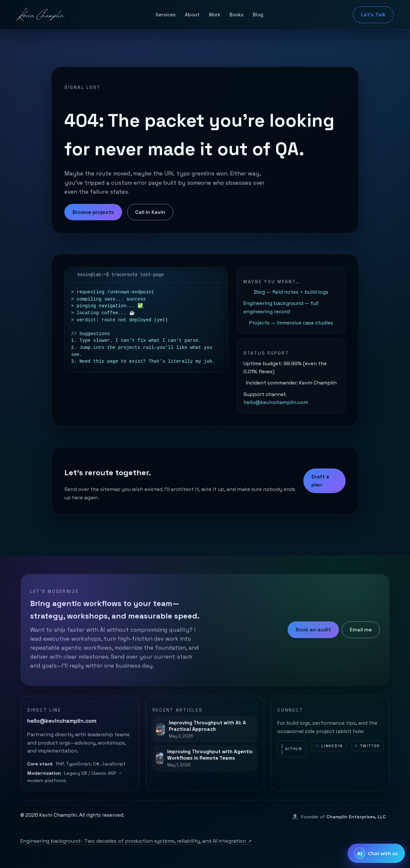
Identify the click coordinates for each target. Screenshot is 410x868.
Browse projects (93, 212)
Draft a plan (320, 481)
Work (215, 15)
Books (236, 15)
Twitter (367, 746)
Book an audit (313, 630)
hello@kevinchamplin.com (276, 402)
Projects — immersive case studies (291, 323)
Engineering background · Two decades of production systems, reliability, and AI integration (136, 841)
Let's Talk (373, 15)
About (192, 15)
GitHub (292, 749)
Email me (361, 630)
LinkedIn (329, 746)
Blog (258, 15)
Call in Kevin (150, 212)
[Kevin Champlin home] (41, 15)
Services (165, 15)
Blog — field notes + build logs (291, 292)
